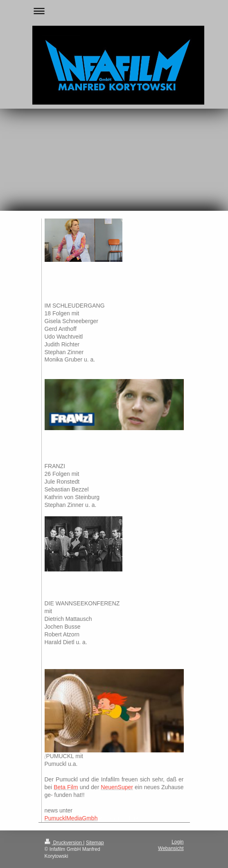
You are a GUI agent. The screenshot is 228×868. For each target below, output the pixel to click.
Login (177, 842)
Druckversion (64, 843)
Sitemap (95, 843)
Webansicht (171, 848)
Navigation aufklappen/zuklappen (114, 11)
